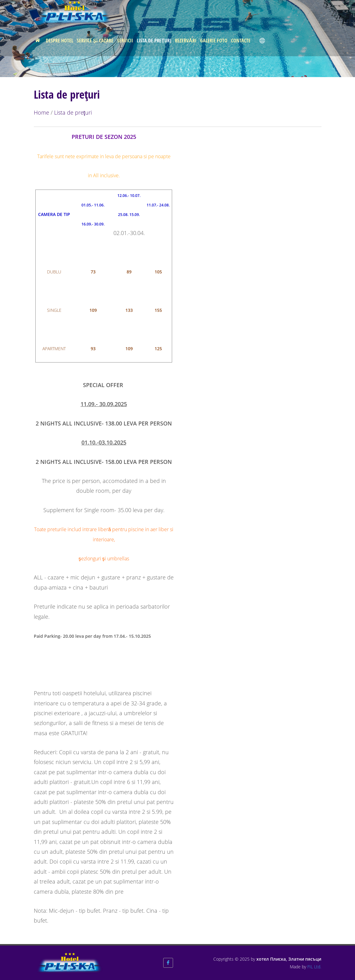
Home (41, 112)
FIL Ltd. (314, 967)
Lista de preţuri (73, 112)
